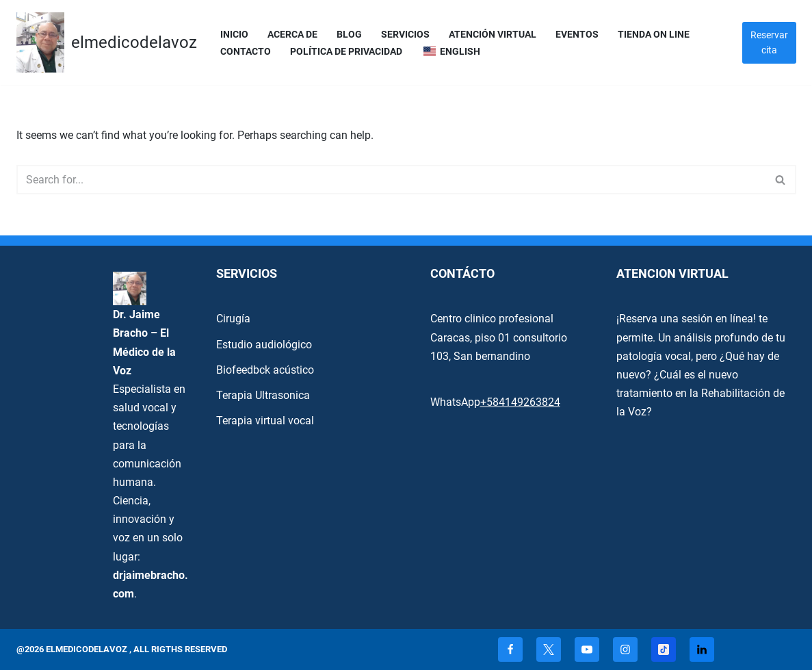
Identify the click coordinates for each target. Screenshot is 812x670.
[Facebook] (510, 649)
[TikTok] (664, 649)
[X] (549, 649)
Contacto (246, 52)
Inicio (234, 35)
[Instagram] (625, 649)
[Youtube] (587, 649)
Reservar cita (769, 42)
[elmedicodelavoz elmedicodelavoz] (107, 42)
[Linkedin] (702, 649)
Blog (349, 35)
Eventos (577, 35)
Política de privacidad (346, 52)
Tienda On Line (654, 35)
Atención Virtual (493, 35)
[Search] (391, 180)
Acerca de (292, 35)
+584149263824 (520, 402)
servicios (405, 35)
